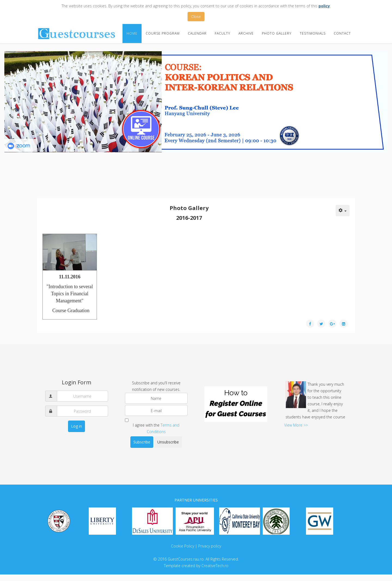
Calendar (197, 33)
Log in (76, 426)
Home (132, 33)
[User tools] (343, 211)
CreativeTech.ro (215, 566)
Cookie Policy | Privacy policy (196, 546)
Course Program (163, 33)
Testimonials (313, 33)
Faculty (223, 33)
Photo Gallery (277, 33)
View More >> (296, 425)
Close (196, 16)
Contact (342, 33)
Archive (246, 33)
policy (324, 6)
